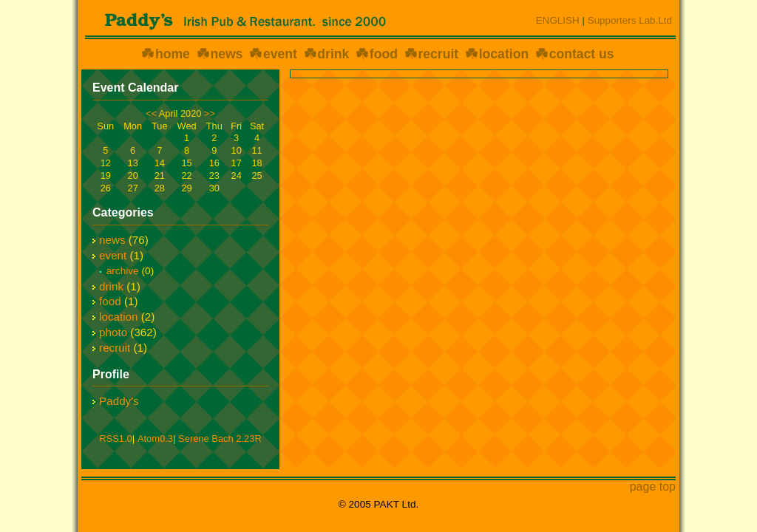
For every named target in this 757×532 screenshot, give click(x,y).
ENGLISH (558, 20)
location (504, 54)
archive (123, 271)
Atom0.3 (155, 439)
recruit (438, 54)
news (226, 54)
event (280, 54)
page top (653, 487)
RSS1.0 (115, 439)
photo (113, 332)
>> (210, 113)
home (173, 54)
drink (333, 54)
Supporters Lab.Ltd (630, 20)
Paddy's (119, 401)
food (384, 54)
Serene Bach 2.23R (220, 439)
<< (151, 113)
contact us (582, 54)
